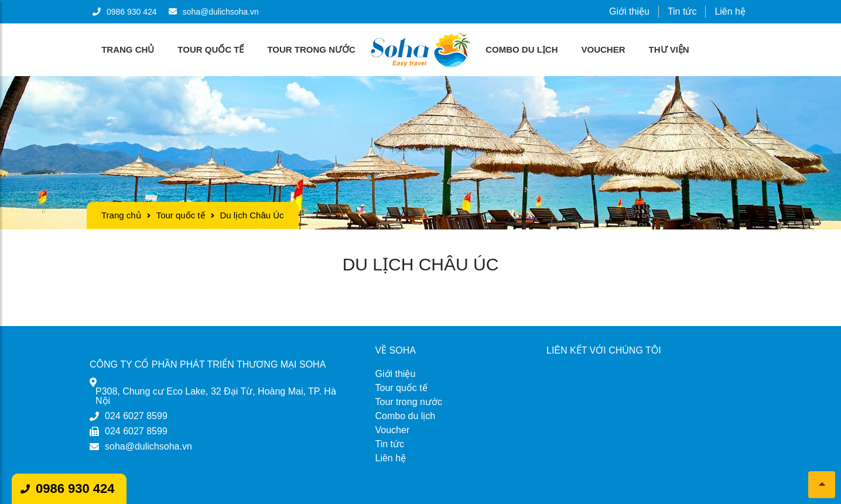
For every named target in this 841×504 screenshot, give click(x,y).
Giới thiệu (629, 11)
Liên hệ (730, 11)
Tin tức (682, 11)
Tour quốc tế (211, 49)
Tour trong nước (311, 49)
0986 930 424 (75, 488)
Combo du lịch (522, 49)
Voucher (604, 49)
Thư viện (669, 49)
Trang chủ (128, 49)
